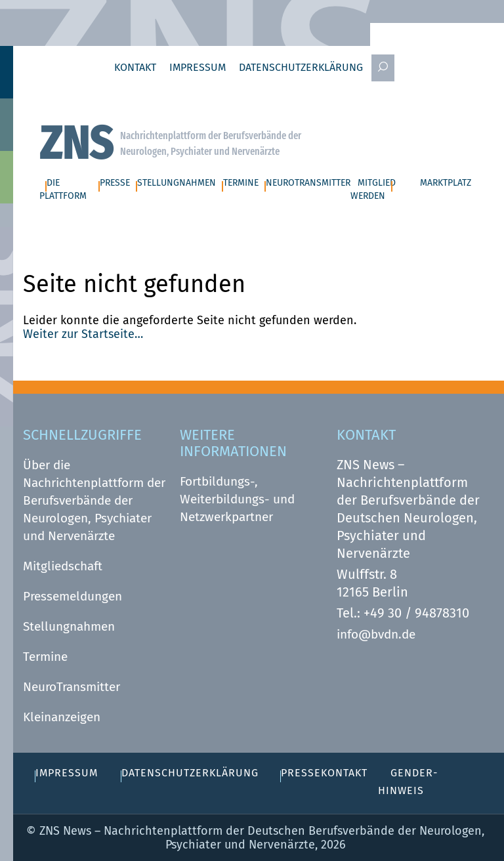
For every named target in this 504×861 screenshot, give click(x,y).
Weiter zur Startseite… (83, 334)
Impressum (198, 68)
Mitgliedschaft (63, 566)
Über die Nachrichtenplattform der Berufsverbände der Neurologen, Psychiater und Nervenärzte (94, 500)
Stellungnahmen (69, 626)
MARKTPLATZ (446, 183)
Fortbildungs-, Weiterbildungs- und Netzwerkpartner (237, 499)
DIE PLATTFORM (63, 190)
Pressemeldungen (73, 596)
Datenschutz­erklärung (301, 68)
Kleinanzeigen (62, 717)
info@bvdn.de (376, 634)
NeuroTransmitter (72, 687)
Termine (45, 657)
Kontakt (135, 68)
